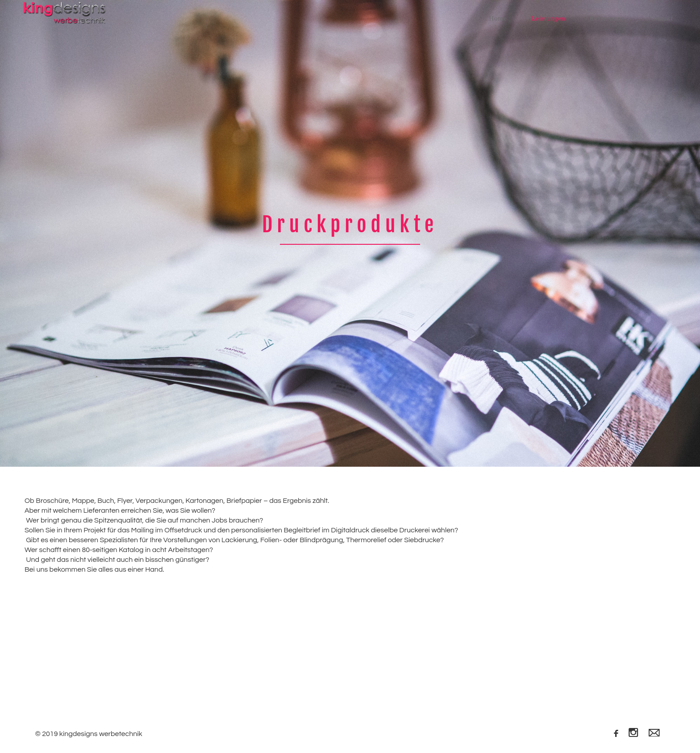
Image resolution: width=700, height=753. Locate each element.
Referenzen (607, 18)
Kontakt (661, 18)
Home (498, 18)
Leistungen (548, 18)
